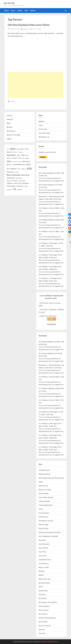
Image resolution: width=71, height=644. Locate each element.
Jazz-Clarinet (43, 548)
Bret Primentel (43, 494)
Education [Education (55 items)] (11, 155)
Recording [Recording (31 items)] (25, 175)
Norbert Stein (43, 591)
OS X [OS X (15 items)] (19, 169)
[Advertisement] (35, 85)
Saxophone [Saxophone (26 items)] (11, 178)
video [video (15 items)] (26, 186)
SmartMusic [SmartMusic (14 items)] (22, 181)
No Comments (37, 29)
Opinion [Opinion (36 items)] (13, 169)
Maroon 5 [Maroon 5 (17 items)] (10, 165)
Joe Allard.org (44, 563)
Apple (41, 482)
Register (41, 121)
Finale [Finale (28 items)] (23, 155)
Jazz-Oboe (42, 556)
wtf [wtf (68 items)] (14, 189)
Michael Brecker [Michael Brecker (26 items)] (19, 165)
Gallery (20, 11)
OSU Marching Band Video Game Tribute (29, 25)
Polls (26, 11)
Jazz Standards (44, 544)
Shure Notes (43, 622)
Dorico (41, 509)
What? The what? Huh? (48, 316)
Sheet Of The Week (13, 135)
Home (13, 11)
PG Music (42, 595)
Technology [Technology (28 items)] (11, 186)
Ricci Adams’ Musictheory (48, 602)
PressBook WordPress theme (50, 642)
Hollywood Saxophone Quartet (49, 532)
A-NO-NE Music (44, 470)
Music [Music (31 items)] (28, 164)
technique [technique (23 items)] (25, 183)
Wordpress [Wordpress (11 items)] (9, 190)
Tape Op (42, 630)
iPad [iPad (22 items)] (19, 158)
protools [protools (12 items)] (17, 172)
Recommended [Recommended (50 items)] (13, 175)
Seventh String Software (47, 618)
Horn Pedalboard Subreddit (48, 536)
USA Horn (42, 633)
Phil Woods (43, 598)
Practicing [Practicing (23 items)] (10, 172)
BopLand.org (43, 486)
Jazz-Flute (42, 552)
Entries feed (43, 129)
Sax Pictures (43, 614)
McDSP (41, 575)
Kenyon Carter (44, 567)
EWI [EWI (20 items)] (18, 155)
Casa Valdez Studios (46, 497)
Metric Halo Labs (45, 579)
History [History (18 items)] (9, 158)
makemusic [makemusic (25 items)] (26, 161)
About (7, 11)
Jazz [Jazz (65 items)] (9, 161)
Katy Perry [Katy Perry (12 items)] (15, 162)
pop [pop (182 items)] (29, 168)
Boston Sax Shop (45, 490)
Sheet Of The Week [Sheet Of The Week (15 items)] (12, 181)
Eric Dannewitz (44, 513)
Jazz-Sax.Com (9, 3)
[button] (70, 214)
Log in (41, 125)
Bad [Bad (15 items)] (18, 149)
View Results (51, 324)
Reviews (10, 127)
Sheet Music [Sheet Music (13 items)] (19, 178)
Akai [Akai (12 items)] (8, 149)
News (9, 123)
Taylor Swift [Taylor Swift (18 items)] (17, 183)
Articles (33, 11)
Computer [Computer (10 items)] (20, 152)
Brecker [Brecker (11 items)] (15, 152)
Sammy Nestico (44, 606)
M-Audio (42, 571)
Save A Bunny (44, 610)
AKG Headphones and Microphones (51, 478)
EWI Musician (43, 517)
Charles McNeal (44, 501)
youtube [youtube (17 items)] (19, 189)
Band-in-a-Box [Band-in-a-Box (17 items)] (24, 149)
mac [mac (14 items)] (20, 162)
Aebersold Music (45, 474)
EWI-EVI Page (43, 525)
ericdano (26, 29)
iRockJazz (42, 540)
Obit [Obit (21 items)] (8, 169)
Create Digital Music (46, 505)
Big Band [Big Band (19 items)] (10, 152)
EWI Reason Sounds (46, 521)
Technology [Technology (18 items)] (20, 186)
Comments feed (44, 133)
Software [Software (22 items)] (10, 183)
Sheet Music (11, 131)
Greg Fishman (44, 528)
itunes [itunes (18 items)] (27, 158)
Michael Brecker (44, 583)
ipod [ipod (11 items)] (23, 158)
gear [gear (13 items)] (27, 155)
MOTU (41, 587)
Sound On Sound (45, 626)
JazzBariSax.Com (45, 560)
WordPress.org (44, 137)
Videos (12, 101)
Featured (10, 119)
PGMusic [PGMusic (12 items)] (24, 169)
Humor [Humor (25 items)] (15, 158)
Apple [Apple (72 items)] (13, 149)
